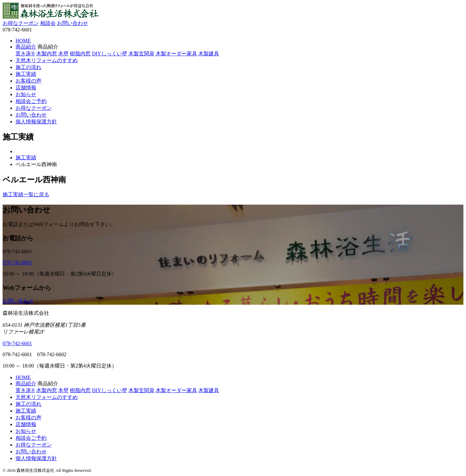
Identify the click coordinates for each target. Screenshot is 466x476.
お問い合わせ (72, 23)
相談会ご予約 (31, 101)
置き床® (25, 54)
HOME (23, 41)
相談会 (48, 23)
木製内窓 (47, 54)
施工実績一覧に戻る (26, 194)
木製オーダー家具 (176, 54)
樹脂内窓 (80, 54)
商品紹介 (26, 47)
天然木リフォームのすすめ (47, 60)
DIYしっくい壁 (109, 54)
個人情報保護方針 (36, 122)
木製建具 (209, 54)
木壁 (63, 54)
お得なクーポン (21, 23)
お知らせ (26, 94)
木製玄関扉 (141, 54)
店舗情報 (26, 88)
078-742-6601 (17, 262)
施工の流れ (28, 67)
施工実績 (26, 74)
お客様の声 (28, 81)
